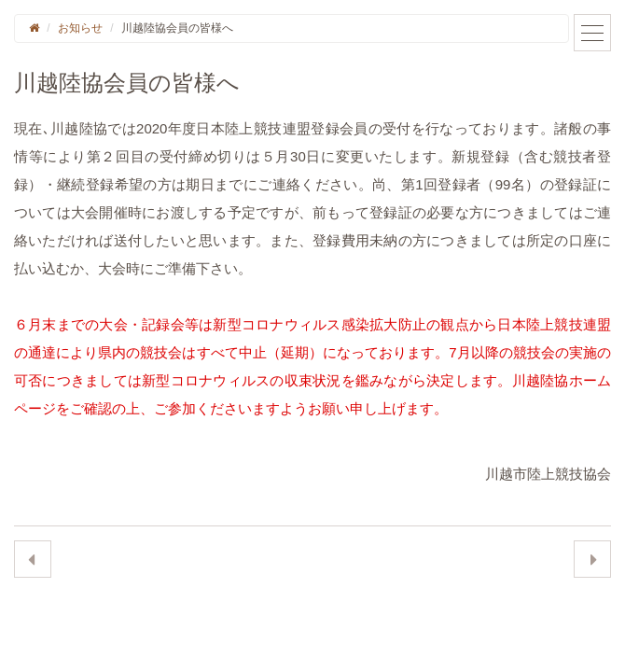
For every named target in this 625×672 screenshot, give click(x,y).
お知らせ (80, 28)
